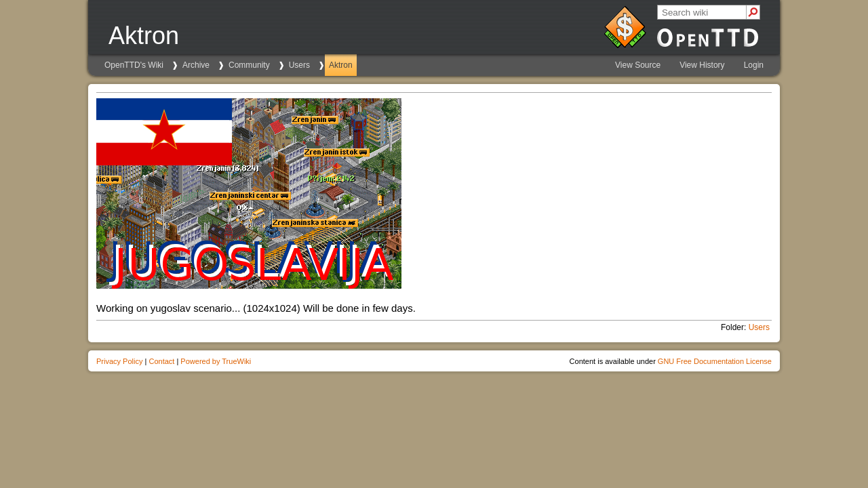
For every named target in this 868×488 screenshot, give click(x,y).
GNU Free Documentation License (715, 361)
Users (299, 65)
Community (249, 65)
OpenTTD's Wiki (134, 65)
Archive (196, 65)
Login (754, 65)
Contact (161, 361)
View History (702, 65)
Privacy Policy (119, 361)
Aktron (341, 65)
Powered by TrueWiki (216, 361)
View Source (638, 65)
